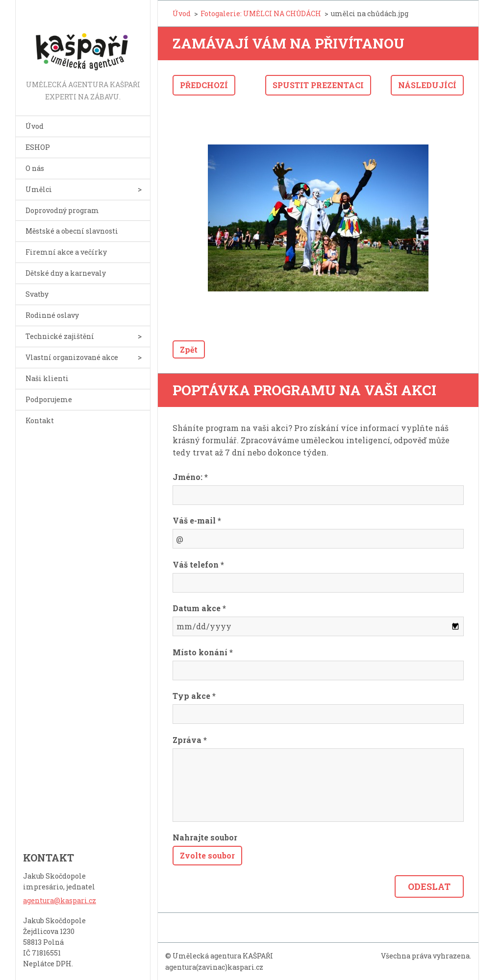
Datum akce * (199, 608)
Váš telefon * (198, 564)
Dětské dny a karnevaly (66, 273)
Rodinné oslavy (52, 315)
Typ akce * (194, 696)
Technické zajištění (60, 336)
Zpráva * (190, 740)
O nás (35, 168)
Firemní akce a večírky (66, 252)
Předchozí (204, 85)
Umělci (39, 189)
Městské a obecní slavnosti (72, 231)
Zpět (189, 349)
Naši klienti (47, 378)
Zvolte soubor (207, 855)
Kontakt (40, 420)
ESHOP (38, 147)
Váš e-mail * (197, 520)
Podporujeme (49, 399)
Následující (427, 85)
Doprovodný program (62, 210)
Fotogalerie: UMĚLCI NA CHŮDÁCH (261, 13)
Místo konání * (203, 652)
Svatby (37, 294)
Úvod (35, 126)
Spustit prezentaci (318, 85)
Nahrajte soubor (205, 837)
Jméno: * (190, 477)
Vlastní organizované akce (72, 357)
